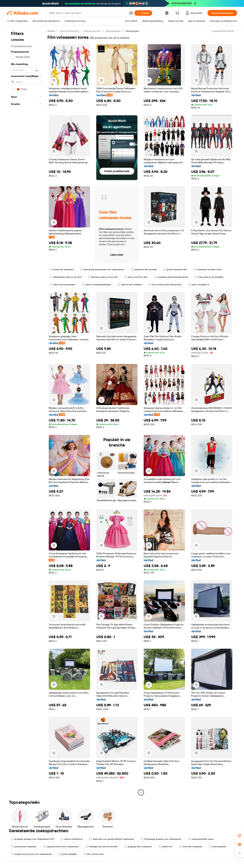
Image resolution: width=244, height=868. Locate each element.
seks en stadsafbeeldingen (97, 285)
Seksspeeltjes (113, 31)
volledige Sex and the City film (102, 847)
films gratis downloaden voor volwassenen (102, 270)
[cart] (178, 14)
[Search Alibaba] (88, 13)
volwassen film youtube (144, 270)
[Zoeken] (143, 13)
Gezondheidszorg (70, 31)
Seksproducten (92, 31)
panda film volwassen (62, 270)
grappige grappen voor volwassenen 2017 (33, 839)
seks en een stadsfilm (130, 285)
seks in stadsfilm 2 (199, 285)
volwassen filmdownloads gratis (171, 277)
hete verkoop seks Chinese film (165, 285)
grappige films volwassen (138, 847)
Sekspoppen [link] (132, 31)
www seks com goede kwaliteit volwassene (112, 839)
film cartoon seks (94, 854)
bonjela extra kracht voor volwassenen (31, 854)
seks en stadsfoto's (72, 839)
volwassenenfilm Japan (201, 839)
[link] (240, 835)
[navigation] (26, 412)
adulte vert (165, 847)
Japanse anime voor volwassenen (61, 847)
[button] (131, 13)
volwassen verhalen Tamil (207, 270)
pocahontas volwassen (24, 847)
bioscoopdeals (217, 847)
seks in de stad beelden (63, 285)
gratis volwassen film (175, 270)
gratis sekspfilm (68, 854)
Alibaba (51, 31)
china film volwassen (191, 847)
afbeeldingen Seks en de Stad (65, 277)
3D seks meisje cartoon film (103, 277)
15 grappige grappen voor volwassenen (161, 839)
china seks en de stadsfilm (209, 277)
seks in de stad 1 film (136, 277)
